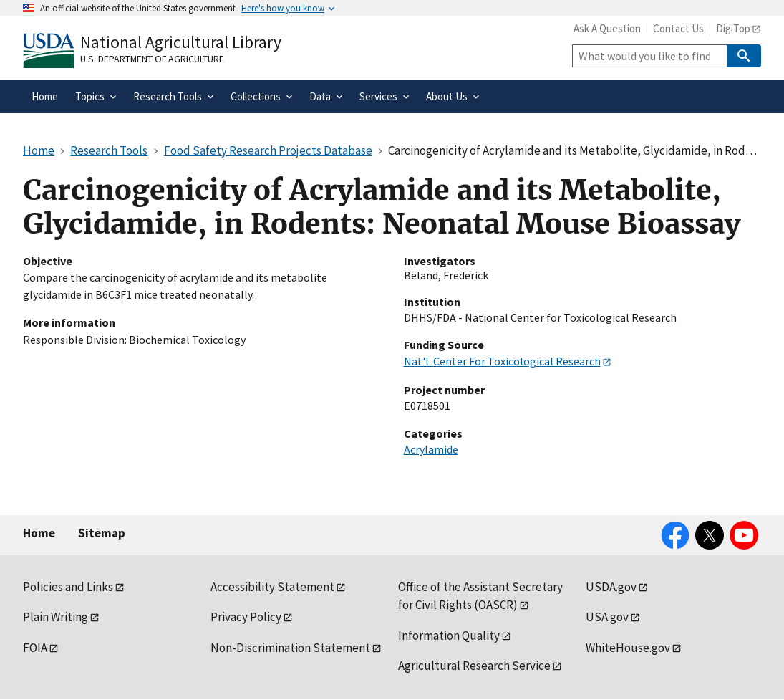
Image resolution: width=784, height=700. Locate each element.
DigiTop (733, 28)
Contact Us (678, 28)
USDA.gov (611, 587)
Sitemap (102, 533)
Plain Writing (55, 617)
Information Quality (449, 636)
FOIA (35, 648)
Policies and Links (68, 587)
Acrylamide (431, 449)
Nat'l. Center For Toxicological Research (502, 361)
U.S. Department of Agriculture (152, 59)
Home (39, 533)
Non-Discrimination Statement (290, 648)
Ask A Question (607, 28)
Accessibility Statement (272, 587)
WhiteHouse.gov (628, 648)
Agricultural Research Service (474, 666)
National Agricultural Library (181, 42)
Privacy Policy (246, 617)
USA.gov (607, 617)
